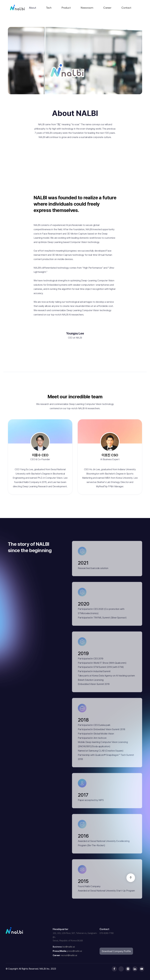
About (33, 8)
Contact (126, 8)
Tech (49, 8)
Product (66, 8)
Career (107, 8)
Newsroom (87, 8)
